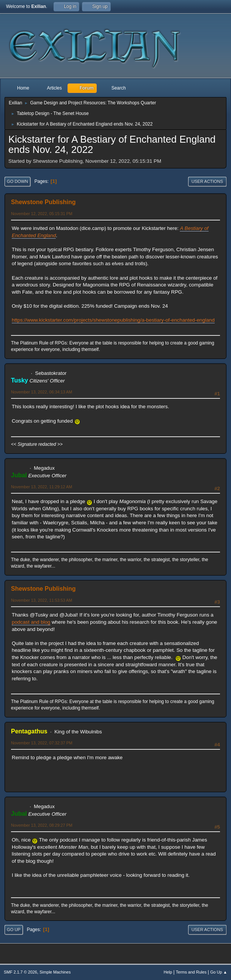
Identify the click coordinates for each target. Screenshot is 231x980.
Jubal (19, 475)
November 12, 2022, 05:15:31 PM (42, 214)
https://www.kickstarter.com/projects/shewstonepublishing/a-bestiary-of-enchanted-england (113, 320)
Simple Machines (55, 972)
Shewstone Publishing (43, 202)
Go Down (17, 181)
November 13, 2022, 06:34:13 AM (42, 392)
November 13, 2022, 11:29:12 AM (42, 487)
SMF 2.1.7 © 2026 (20, 972)
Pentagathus (29, 731)
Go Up (14, 930)
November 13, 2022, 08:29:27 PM (42, 825)
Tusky (20, 380)
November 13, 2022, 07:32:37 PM (42, 743)
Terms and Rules (191, 972)
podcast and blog (31, 622)
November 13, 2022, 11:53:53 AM (42, 600)
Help (168, 972)
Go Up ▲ (219, 972)
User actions (207, 181)
